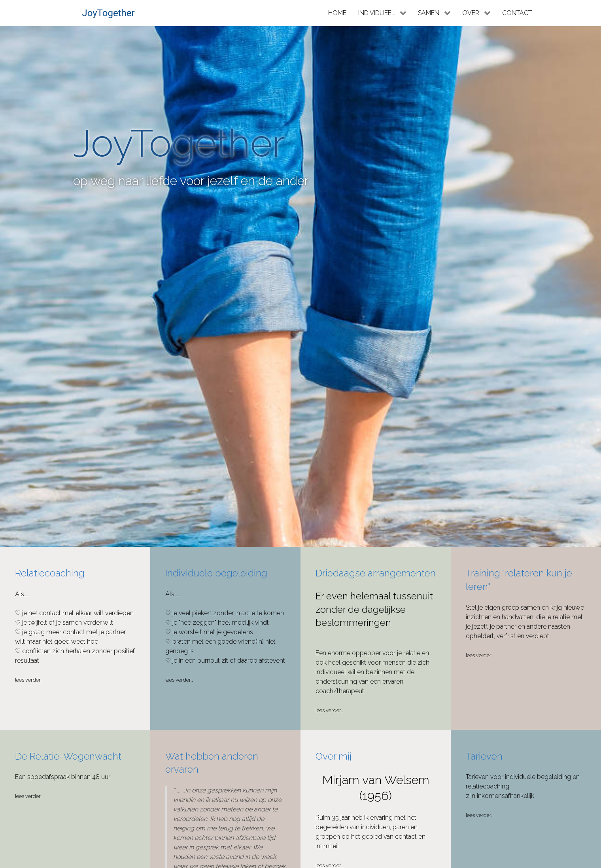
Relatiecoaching (50, 573)
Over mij (334, 756)
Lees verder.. (29, 680)
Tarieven (484, 756)
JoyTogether (108, 13)
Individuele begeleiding (216, 573)
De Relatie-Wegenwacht (68, 756)
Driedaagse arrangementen (376, 573)
